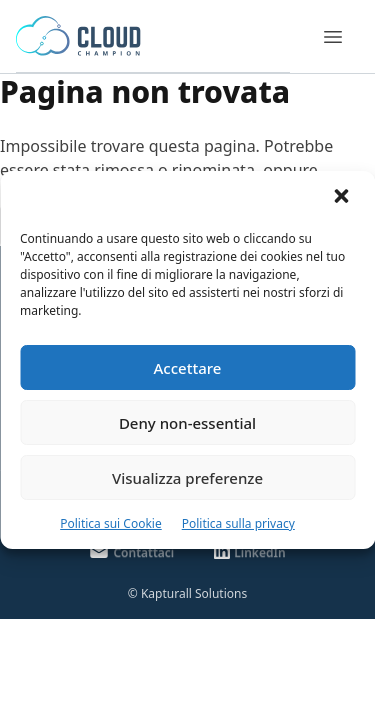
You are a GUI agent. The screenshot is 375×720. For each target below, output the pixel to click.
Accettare (188, 368)
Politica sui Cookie (111, 523)
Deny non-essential (187, 423)
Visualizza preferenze (187, 478)
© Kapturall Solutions (187, 593)
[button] (343, 198)
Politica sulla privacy (238, 523)
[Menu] (333, 37)
